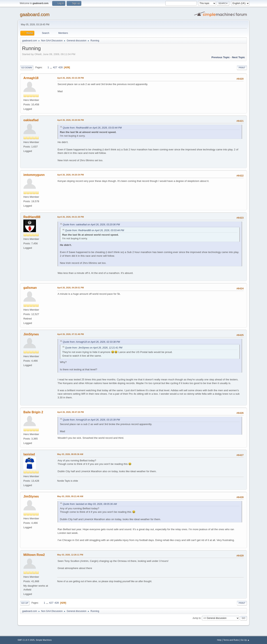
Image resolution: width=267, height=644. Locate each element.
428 (60, 67)
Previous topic (221, 57)
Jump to (197, 618)
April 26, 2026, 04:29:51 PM (71, 288)
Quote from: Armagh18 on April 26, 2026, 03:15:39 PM (91, 420)
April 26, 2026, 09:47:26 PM (71, 412)
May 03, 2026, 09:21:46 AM (70, 496)
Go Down (27, 68)
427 (55, 67)
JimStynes (31, 334)
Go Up (25, 603)
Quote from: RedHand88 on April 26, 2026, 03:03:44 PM (92, 128)
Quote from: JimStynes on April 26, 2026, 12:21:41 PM (94, 348)
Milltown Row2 (34, 555)
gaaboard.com (35, 14)
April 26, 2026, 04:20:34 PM (71, 175)
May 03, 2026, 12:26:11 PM (70, 555)
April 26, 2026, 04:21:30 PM (71, 217)
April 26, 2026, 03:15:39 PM (71, 78)
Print (242, 68)
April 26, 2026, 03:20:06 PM (71, 120)
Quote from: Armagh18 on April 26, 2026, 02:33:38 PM (91, 342)
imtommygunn (34, 175)
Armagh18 (31, 78)
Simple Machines (44, 640)
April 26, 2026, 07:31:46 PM (71, 334)
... (51, 67)
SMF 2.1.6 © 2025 (26, 640)
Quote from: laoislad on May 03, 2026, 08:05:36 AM (90, 504)
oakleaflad (31, 120)
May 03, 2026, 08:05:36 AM (70, 454)
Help (219, 640)
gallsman (30, 288)
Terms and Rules (231, 640)
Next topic (239, 57)
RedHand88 (32, 217)
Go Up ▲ (245, 640)
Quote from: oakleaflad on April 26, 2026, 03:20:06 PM (91, 225)
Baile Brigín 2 (33, 412)
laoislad (29, 454)
